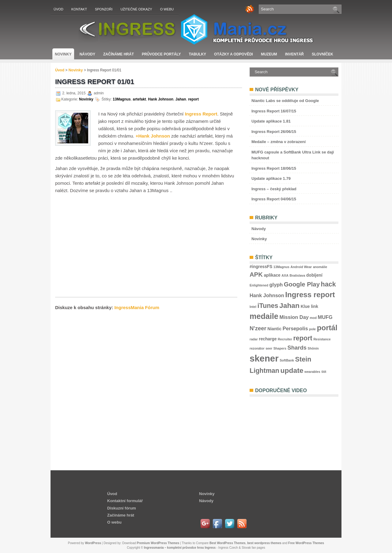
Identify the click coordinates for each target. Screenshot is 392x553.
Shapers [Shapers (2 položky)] (280, 348)
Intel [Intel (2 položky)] (253, 307)
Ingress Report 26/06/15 (274, 132)
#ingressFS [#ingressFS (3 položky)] (261, 267)
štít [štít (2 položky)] (324, 372)
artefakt (139, 99)
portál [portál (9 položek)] (327, 328)
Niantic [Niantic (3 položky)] (274, 329)
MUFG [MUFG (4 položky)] (325, 317)
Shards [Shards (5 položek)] (297, 348)
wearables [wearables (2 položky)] (312, 372)
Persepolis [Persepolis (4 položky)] (295, 328)
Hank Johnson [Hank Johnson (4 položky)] (267, 295)
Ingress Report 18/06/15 (274, 168)
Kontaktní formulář (125, 501)
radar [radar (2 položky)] (254, 339)
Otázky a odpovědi (234, 54)
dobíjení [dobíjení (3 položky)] (314, 275)
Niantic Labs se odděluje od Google (285, 101)
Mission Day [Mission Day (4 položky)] (294, 317)
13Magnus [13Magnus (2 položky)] (281, 267)
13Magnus (122, 99)
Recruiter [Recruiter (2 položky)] (285, 339)
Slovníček (322, 54)
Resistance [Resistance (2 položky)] (322, 339)
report (193, 99)
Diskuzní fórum (122, 508)
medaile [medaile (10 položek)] (264, 316)
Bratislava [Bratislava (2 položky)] (297, 275)
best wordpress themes (264, 543)
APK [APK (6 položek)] (256, 275)
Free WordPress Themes (306, 543)
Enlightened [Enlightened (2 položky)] (259, 285)
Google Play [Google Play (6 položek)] (302, 284)
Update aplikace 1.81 (271, 121)
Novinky (63, 54)
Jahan (181, 99)
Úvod (58, 9)
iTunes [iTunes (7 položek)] (268, 306)
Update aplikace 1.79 (271, 178)
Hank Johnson (161, 99)
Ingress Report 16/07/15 (274, 111)
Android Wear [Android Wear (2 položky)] (301, 267)
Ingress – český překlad (274, 189)
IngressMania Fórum (137, 307)
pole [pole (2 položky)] (312, 329)
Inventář (294, 54)
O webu (167, 9)
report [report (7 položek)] (303, 338)
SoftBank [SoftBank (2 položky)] (287, 360)
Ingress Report (201, 114)
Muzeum (269, 54)
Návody (87, 54)
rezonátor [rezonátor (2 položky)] (257, 348)
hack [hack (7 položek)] (328, 284)
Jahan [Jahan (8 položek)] (289, 305)
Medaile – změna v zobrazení (279, 142)
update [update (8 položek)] (292, 370)
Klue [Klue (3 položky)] (305, 307)
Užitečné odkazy (136, 9)
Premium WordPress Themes (158, 543)
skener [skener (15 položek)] (264, 358)
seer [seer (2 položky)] (269, 348)
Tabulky (198, 54)
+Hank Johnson (153, 136)
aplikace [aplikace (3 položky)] (272, 275)
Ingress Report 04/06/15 (274, 199)
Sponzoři (104, 9)
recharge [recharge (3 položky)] (268, 339)
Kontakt (79, 9)
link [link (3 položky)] (315, 307)
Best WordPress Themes (228, 543)
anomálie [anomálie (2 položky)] (320, 267)
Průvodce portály (161, 54)
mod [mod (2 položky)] (313, 318)
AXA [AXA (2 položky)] (285, 275)
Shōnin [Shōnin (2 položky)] (313, 348)
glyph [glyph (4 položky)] (276, 285)
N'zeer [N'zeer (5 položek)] (258, 328)
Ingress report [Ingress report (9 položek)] (310, 295)
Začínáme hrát (119, 54)
